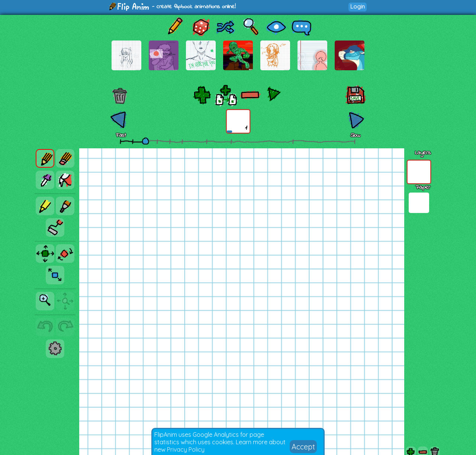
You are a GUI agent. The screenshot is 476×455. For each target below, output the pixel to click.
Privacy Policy (186, 449)
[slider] (145, 141)
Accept (303, 447)
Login (358, 7)
